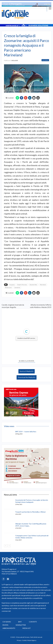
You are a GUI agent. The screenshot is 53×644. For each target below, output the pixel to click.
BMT (20, 622)
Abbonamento (9, 628)
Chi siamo (7, 622)
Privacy (19, 640)
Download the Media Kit (27, 377)
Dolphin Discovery (22, 285)
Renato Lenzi (8, 288)
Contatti (33, 622)
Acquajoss (12, 285)
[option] (26, 4)
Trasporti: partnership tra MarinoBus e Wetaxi (30, 512)
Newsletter (21, 625)
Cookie (24, 640)
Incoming (45, 60)
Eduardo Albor (33, 285)
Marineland (43, 285)
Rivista (5, 625)
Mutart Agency (32, 640)
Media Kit (26, 628)
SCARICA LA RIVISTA (27, 361)
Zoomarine (17, 288)
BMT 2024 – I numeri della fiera (26, 432)
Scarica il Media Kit (27, 371)
